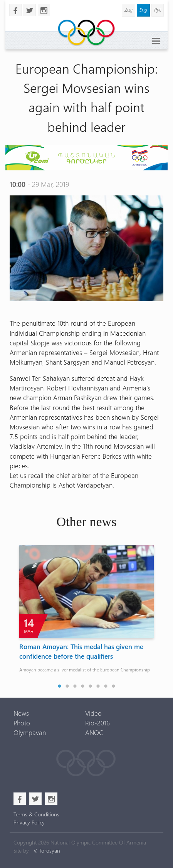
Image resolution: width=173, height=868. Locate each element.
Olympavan (30, 732)
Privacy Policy (29, 822)
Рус (158, 9)
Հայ (128, 9)
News (21, 713)
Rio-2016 (97, 723)
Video (93, 713)
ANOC (94, 732)
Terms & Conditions (36, 814)
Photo (22, 723)
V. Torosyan (47, 850)
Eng (143, 9)
